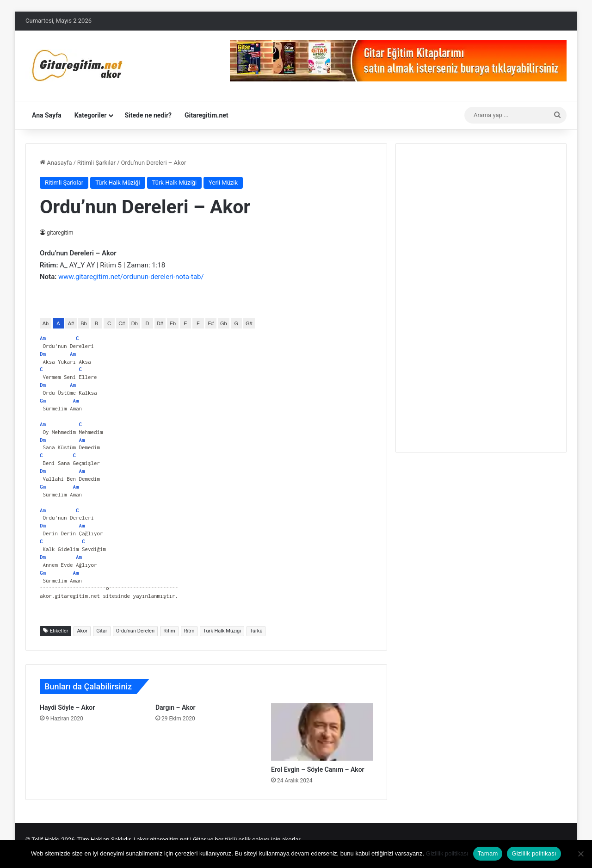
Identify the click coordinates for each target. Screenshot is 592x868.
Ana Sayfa (47, 115)
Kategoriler (91, 115)
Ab (46, 323)
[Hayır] (580, 854)
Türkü (256, 631)
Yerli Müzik (223, 183)
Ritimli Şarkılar (96, 163)
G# (249, 323)
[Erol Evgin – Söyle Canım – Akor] (322, 732)
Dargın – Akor (176, 707)
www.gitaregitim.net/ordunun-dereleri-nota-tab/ (131, 277)
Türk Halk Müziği (117, 183)
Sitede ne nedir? (148, 115)
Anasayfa (56, 163)
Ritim (169, 631)
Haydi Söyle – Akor (67, 707)
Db (135, 323)
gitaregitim (60, 233)
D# (160, 323)
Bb (83, 323)
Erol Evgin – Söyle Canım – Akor (318, 769)
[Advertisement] (481, 297)
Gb (224, 323)
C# (122, 323)
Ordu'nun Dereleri (136, 631)
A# (71, 323)
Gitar (102, 631)
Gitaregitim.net (207, 115)
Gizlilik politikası (447, 853)
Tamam (488, 853)
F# (211, 323)
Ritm (189, 631)
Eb (173, 323)
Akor (82, 631)
